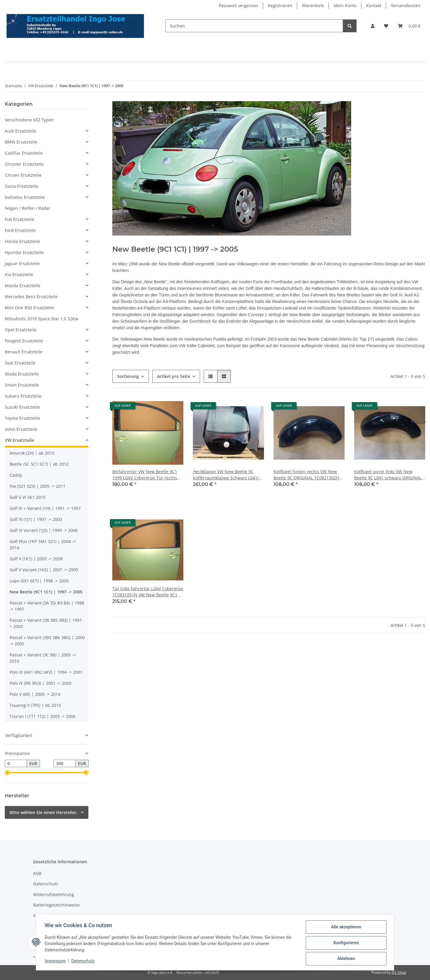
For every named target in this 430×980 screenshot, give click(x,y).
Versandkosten (406, 6)
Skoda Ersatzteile (22, 374)
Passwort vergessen (239, 6)
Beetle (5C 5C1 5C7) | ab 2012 (39, 464)
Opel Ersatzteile (21, 330)
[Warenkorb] (409, 26)
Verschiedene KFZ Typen (29, 120)
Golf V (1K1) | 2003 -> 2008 (36, 559)
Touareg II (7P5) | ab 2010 (35, 705)
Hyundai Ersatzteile (24, 252)
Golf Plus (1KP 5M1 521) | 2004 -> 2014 (43, 544)
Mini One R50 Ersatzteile (29, 308)
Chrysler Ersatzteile (24, 164)
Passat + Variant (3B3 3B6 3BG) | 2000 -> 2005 (47, 641)
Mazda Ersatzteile (23, 286)
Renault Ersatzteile (24, 352)
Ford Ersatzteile (20, 230)
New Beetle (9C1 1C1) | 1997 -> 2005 (46, 592)
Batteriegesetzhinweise (56, 905)
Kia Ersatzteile (19, 274)
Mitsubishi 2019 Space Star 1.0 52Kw (42, 319)
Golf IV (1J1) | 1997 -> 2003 (36, 519)
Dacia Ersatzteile (21, 186)
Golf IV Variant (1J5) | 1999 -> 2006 (44, 530)
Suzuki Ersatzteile (22, 407)
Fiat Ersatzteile (19, 219)
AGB (37, 873)
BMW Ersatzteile (21, 142)
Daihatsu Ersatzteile (25, 197)
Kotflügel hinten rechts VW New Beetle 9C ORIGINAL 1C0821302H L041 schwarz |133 (306, 475)
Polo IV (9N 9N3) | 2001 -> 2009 (40, 683)
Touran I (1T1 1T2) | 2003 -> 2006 (43, 716)
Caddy (16, 475)
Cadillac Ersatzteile (24, 153)
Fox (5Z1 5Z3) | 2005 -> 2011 (37, 486)
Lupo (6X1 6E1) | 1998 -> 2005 (39, 581)
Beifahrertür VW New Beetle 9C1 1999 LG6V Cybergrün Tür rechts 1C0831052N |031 (145, 475)
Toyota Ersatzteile (22, 418)
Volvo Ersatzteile (21, 429)
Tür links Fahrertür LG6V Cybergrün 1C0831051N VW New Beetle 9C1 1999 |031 (148, 592)
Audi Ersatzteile (20, 131)
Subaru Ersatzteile (23, 396)
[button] (373, 26)
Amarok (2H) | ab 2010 (32, 453)
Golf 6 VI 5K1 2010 (27, 497)
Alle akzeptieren (345, 928)
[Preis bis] (64, 764)
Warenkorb (313, 6)
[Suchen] (254, 26)
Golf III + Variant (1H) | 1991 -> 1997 (45, 508)
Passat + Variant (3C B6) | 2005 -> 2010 (43, 658)
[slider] (7, 773)
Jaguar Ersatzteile (22, 263)
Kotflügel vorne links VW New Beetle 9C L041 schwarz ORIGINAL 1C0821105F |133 (388, 475)
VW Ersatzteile (19, 440)
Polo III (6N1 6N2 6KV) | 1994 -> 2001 (46, 672)
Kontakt (374, 6)
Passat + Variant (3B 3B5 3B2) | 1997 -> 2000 (47, 623)
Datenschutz (84, 961)
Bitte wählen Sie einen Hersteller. (44, 812)
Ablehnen (345, 959)
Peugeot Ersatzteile (24, 341)
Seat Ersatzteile (20, 363)
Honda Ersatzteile (22, 241)
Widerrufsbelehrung (54, 894)
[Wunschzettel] (386, 26)
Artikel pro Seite (174, 376)
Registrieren (280, 6)
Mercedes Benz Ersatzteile (31, 297)
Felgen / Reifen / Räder (28, 208)
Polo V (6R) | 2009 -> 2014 (35, 694)
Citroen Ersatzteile (23, 175)
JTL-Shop (399, 972)
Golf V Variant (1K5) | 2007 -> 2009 (44, 570)
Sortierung (128, 376)
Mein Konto (345, 6)
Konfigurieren (345, 943)
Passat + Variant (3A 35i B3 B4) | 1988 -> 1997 (47, 606)
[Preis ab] (16, 764)
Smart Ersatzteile (22, 385)
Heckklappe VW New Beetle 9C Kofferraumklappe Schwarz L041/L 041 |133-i (227, 475)
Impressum (56, 961)
